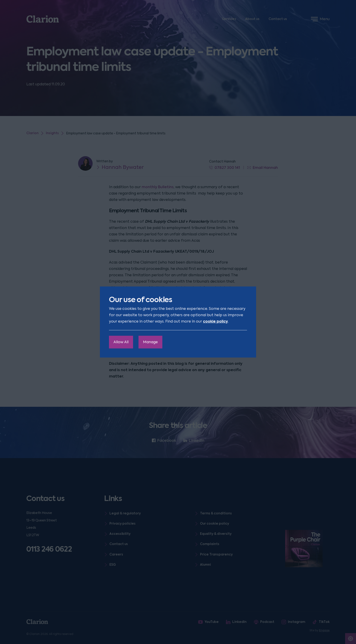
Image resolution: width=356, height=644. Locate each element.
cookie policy (215, 321)
